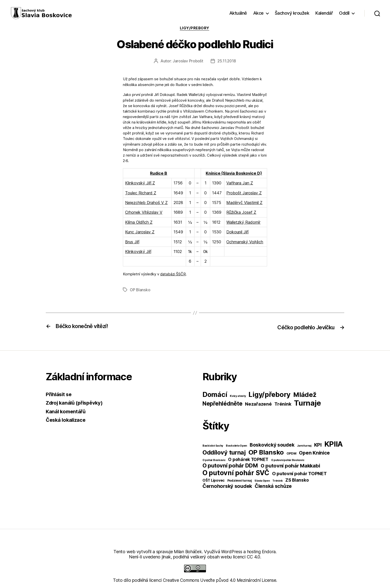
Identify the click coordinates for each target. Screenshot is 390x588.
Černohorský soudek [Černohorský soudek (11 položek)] (227, 486)
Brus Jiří (132, 242)
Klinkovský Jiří (138, 252)
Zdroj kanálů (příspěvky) (76, 403)
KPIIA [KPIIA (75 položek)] (334, 444)
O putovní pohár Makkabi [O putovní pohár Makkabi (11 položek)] (290, 466)
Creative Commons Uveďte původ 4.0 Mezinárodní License (220, 580)
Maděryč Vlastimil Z (244, 203)
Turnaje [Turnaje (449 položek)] (307, 403)
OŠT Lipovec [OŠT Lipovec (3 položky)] (214, 480)
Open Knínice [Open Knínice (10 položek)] (314, 453)
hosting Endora (262, 552)
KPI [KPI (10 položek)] (318, 445)
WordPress (232, 552)
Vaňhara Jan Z (240, 184)
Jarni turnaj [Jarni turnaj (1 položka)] (304, 446)
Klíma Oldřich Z (139, 223)
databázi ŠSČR (173, 274)
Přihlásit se (60, 394)
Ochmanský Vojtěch (245, 242)
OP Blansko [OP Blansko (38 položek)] (266, 452)
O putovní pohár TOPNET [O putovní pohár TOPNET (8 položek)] (299, 473)
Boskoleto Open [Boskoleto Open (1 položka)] (236, 446)
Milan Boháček (187, 552)
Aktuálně (238, 13)
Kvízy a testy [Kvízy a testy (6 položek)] (238, 396)
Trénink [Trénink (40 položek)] (283, 404)
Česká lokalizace (67, 420)
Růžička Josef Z (241, 213)
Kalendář (324, 13)
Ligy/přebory (195, 29)
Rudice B (159, 174)
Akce (258, 13)
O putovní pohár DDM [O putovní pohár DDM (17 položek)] (230, 465)
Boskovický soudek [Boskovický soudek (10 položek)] (272, 445)
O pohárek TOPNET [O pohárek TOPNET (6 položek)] (248, 459)
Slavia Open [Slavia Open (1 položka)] (262, 481)
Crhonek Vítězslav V (144, 213)
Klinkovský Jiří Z (140, 184)
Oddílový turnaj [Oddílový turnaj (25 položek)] (224, 452)
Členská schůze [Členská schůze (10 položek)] (273, 486)
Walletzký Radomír (243, 223)
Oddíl (344, 13)
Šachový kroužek (292, 13)
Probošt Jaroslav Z (244, 193)
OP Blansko (140, 290)
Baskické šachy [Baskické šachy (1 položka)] (213, 446)
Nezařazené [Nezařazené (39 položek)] (258, 404)
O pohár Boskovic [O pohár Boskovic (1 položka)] (214, 460)
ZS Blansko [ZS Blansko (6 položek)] (297, 480)
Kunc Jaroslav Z (140, 233)
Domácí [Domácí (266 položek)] (215, 395)
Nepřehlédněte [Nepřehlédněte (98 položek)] (222, 403)
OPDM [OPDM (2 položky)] (292, 453)
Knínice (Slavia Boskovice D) (234, 174)
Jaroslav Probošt (188, 62)
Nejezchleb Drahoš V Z (146, 203)
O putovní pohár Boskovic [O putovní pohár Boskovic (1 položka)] (288, 460)
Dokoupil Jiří (237, 233)
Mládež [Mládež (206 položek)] (305, 395)
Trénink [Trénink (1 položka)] (277, 481)
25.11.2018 (227, 62)
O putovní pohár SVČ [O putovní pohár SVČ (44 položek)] (236, 473)
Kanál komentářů (67, 411)
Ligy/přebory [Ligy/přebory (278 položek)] (269, 395)
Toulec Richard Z (141, 193)
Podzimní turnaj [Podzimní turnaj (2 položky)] (240, 481)
